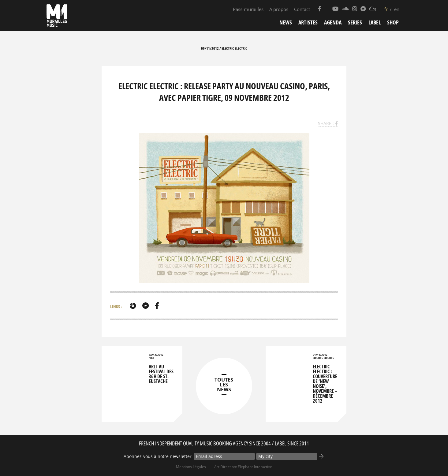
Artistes (308, 22)
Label (375, 22)
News (286, 22)
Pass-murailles (248, 9)
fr (386, 9)
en (397, 9)
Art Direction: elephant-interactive (243, 467)
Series (355, 22)
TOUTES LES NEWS (224, 385)
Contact (302, 9)
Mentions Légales (191, 467)
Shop (393, 22)
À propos (279, 9)
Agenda (333, 22)
